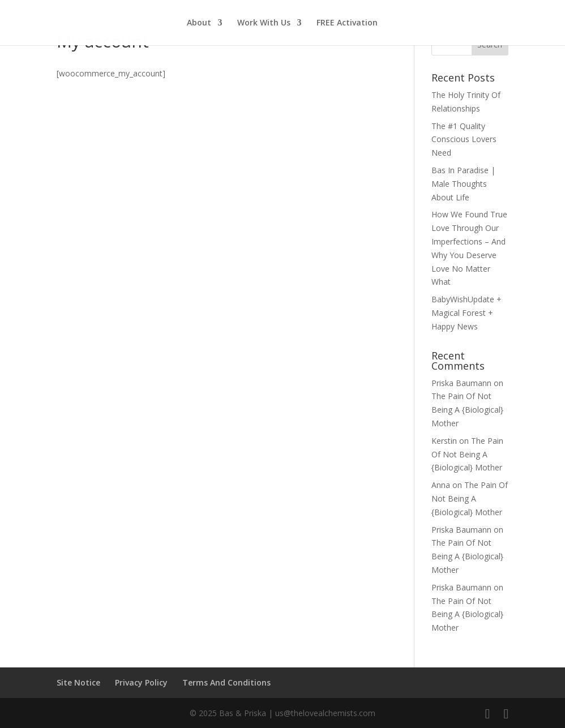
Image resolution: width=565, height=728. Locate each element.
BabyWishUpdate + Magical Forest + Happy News (466, 313)
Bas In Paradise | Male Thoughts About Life (463, 184)
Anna (441, 485)
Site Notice (78, 682)
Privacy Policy (141, 682)
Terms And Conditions (226, 682)
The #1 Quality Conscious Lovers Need (464, 140)
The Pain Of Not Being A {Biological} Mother (467, 410)
